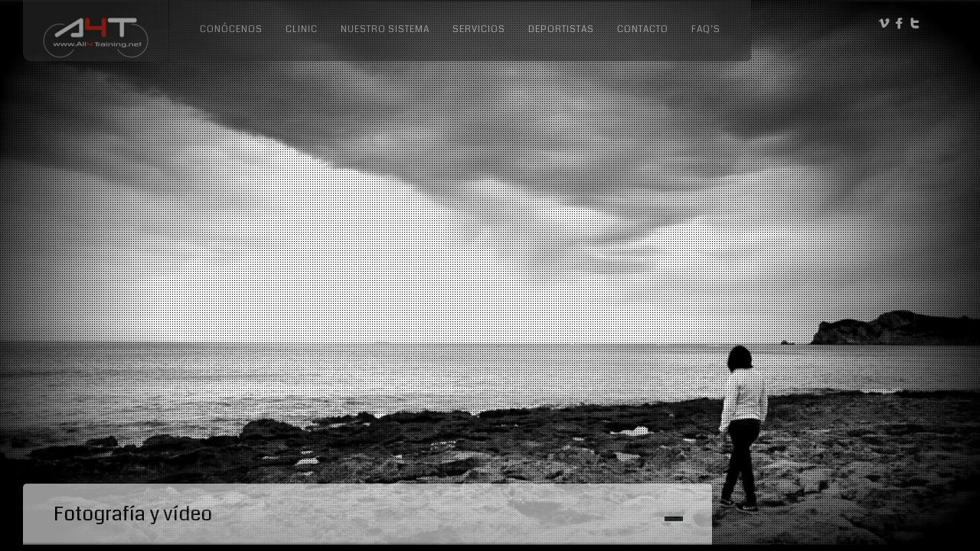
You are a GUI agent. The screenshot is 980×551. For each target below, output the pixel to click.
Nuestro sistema (385, 29)
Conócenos (231, 29)
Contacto (643, 29)
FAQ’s (706, 29)
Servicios (479, 29)
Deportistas (561, 29)
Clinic (302, 29)
